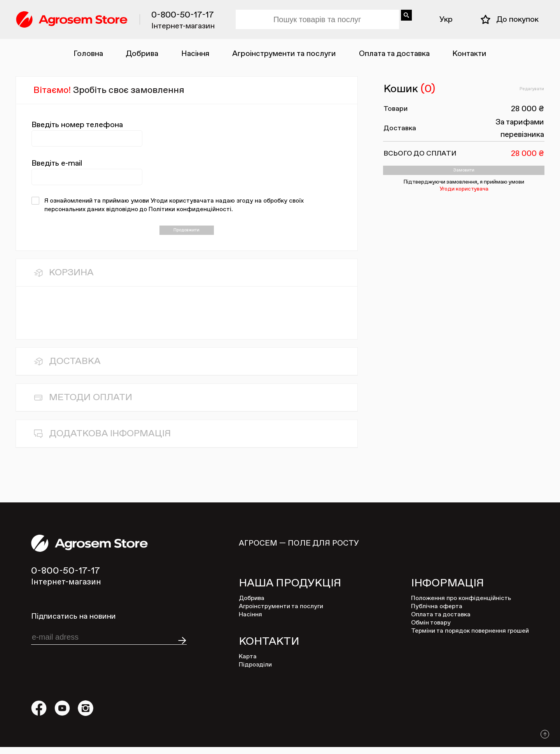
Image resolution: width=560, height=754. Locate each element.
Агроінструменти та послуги (284, 54)
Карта (248, 664)
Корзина (71, 280)
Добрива (142, 54)
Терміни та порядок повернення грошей (470, 638)
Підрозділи (255, 672)
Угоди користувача (464, 198)
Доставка (75, 368)
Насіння (195, 54)
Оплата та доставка (394, 54)
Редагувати (523, 89)
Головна (88, 54)
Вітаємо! (109, 90)
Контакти (469, 54)
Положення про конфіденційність (461, 605)
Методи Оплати (91, 404)
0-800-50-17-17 (183, 15)
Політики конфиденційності (190, 210)
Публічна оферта (437, 614)
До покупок (517, 19)
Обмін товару (431, 630)
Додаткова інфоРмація (110, 441)
